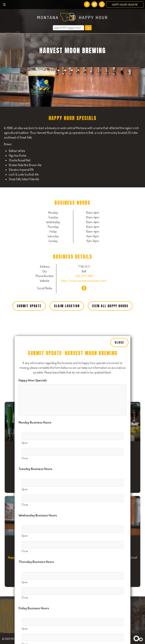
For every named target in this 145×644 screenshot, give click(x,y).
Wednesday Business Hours (38, 438)
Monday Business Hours (35, 345)
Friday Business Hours (34, 530)
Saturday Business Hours (36, 577)
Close (119, 265)
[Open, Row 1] (73, 359)
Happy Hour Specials (33, 303)
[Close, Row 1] (73, 374)
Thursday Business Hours (36, 484)
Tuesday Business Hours (35, 391)
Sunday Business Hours (35, 623)
